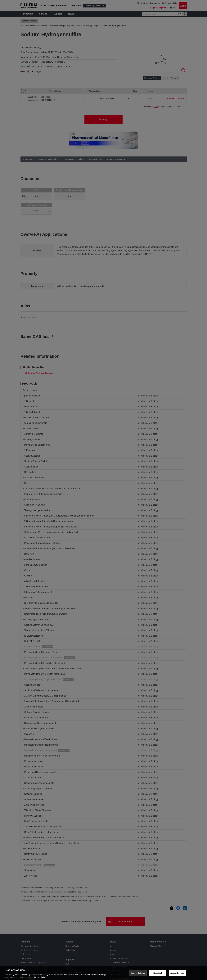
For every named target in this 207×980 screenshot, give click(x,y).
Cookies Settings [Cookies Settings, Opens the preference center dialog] (138, 973)
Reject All (158, 973)
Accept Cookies (177, 973)
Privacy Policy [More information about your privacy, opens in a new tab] (40, 977)
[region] (103, 973)
